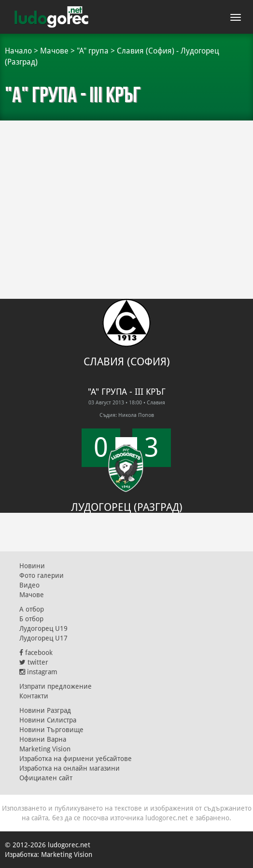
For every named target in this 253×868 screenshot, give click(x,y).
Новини (32, 566)
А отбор (32, 609)
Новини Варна (43, 739)
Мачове (54, 51)
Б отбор (31, 619)
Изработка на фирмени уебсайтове (76, 759)
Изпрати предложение (56, 686)
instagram (38, 672)
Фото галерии (42, 575)
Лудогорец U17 (43, 638)
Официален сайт (46, 778)
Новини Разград (45, 710)
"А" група (93, 51)
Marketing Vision (45, 749)
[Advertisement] (126, 193)
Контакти (34, 696)
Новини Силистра (48, 720)
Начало (18, 51)
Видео (29, 585)
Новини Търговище (51, 730)
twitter (34, 662)
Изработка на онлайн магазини (70, 768)
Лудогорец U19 (43, 628)
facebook (36, 653)
